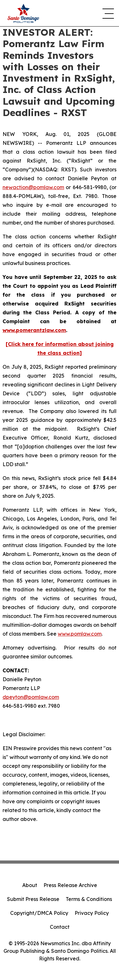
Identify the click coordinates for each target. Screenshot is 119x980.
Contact (60, 927)
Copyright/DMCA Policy (39, 913)
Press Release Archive (70, 885)
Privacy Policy (92, 913)
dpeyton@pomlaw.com (31, 697)
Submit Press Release (33, 899)
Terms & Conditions (89, 899)
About (30, 885)
